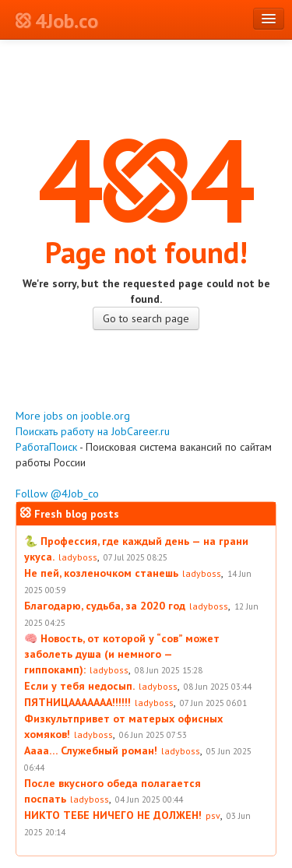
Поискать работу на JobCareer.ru (93, 431)
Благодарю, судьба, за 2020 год (105, 606)
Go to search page (146, 318)
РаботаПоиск (46, 447)
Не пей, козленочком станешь (101, 573)
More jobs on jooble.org (73, 416)
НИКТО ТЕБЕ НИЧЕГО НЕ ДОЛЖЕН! (113, 815)
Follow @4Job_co (57, 494)
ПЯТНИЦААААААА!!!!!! (77, 702)
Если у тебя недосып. (79, 686)
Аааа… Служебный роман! (91, 750)
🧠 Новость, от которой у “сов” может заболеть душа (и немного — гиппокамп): (122, 654)
